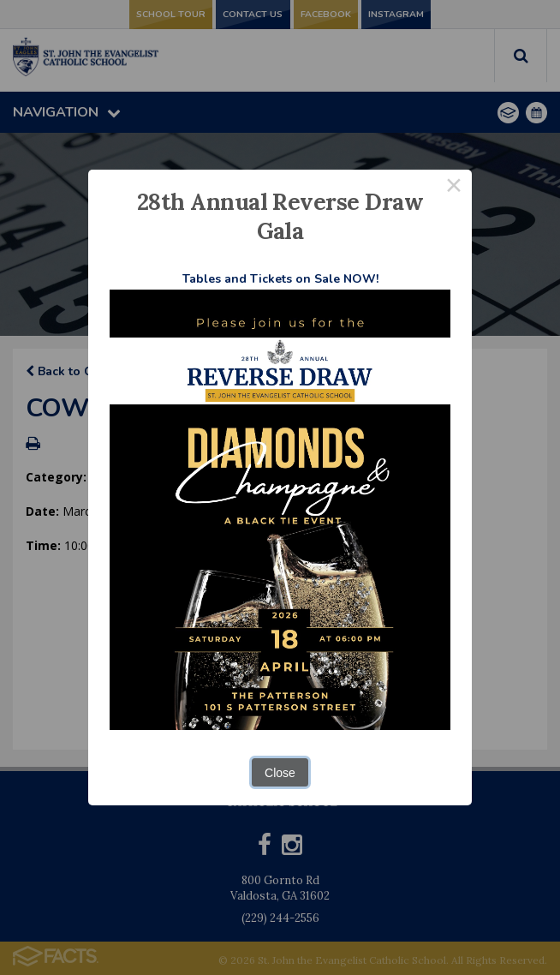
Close (280, 773)
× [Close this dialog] (453, 188)
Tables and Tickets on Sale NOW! (280, 279)
